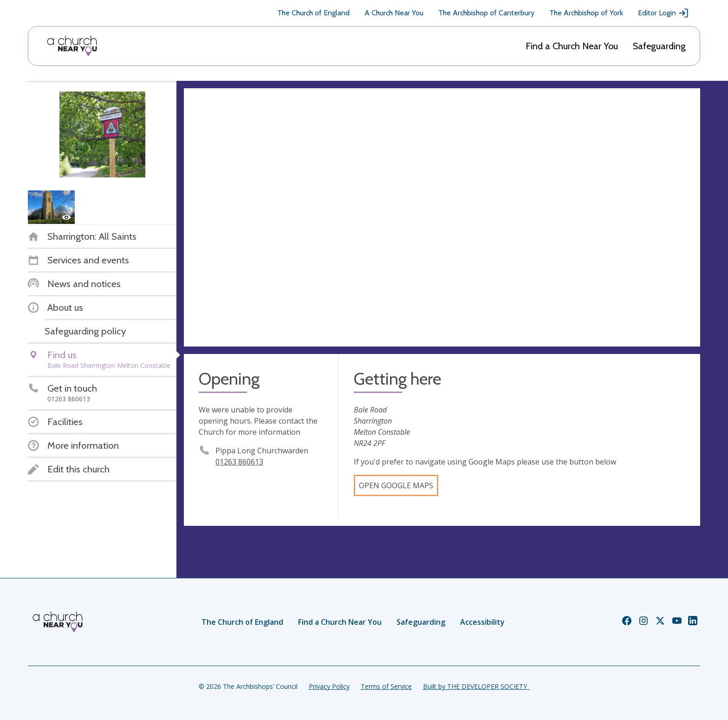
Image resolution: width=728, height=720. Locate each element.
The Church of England (313, 13)
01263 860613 (239, 462)
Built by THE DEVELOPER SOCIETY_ (476, 686)
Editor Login (663, 13)
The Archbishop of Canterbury (486, 13)
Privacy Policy (329, 686)
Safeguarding (659, 46)
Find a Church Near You (572, 46)
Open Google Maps (396, 485)
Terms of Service (386, 686)
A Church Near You (394, 13)
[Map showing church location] (442, 217)
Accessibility (482, 622)
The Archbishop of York (586, 13)
